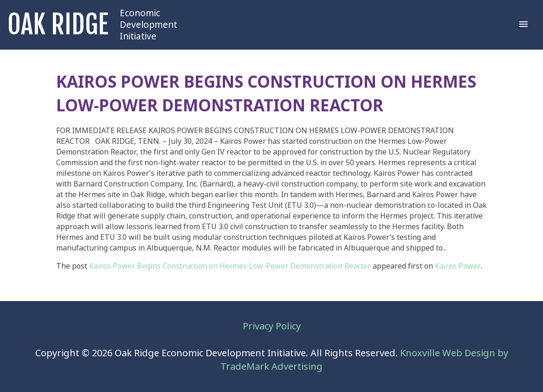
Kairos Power (458, 266)
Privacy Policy (272, 326)
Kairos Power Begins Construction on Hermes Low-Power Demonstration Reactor (230, 266)
